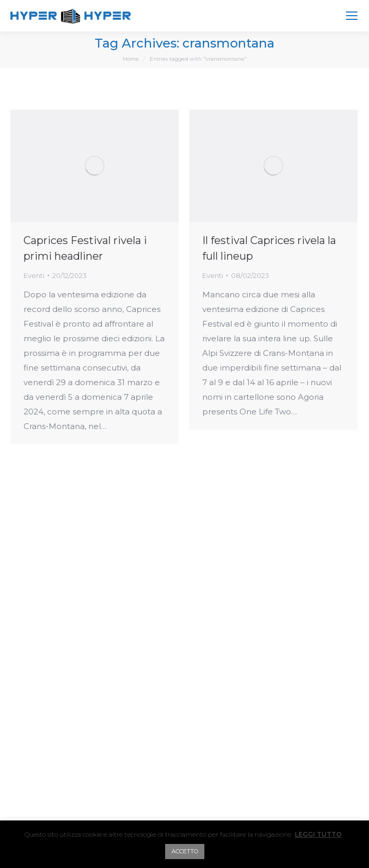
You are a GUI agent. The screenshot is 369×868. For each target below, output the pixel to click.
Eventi (34, 275)
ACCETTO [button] (185, 851)
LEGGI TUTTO (318, 834)
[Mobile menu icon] (352, 16)
